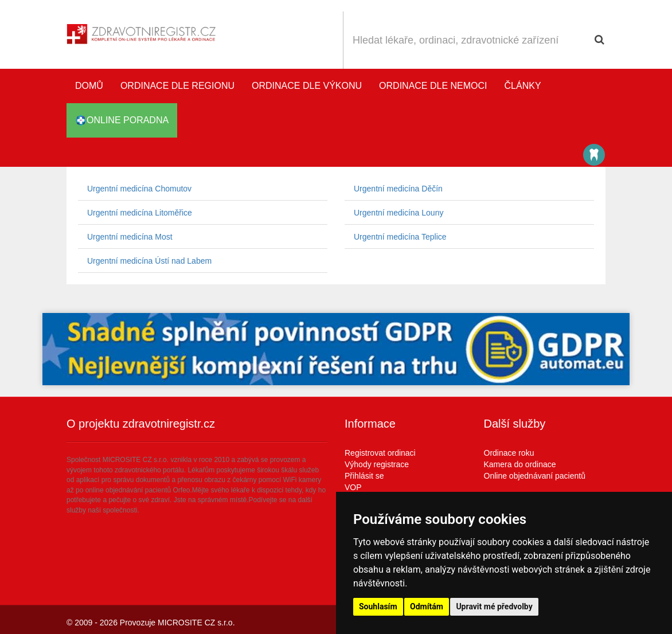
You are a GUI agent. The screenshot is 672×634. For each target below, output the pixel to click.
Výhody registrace (377, 464)
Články (523, 86)
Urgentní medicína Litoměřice (140, 213)
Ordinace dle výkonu (307, 86)
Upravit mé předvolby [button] (494, 606)
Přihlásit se (364, 476)
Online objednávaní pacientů (535, 476)
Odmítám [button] (427, 606)
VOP (353, 487)
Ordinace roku (509, 453)
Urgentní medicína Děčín (398, 189)
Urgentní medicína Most (130, 237)
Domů (89, 86)
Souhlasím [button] (378, 606)
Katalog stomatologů (594, 155)
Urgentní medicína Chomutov (139, 189)
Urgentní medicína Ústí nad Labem (149, 261)
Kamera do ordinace (520, 464)
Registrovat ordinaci (380, 453)
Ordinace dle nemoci (433, 86)
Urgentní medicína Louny (398, 213)
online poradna (122, 120)
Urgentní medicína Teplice (400, 237)
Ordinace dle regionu (177, 86)
